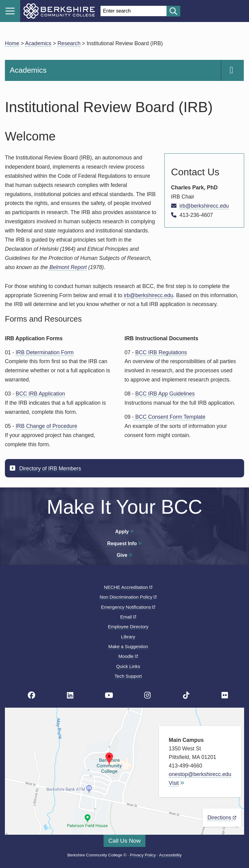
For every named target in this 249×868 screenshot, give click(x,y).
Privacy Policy (143, 855)
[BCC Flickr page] (225, 695)
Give (122, 555)
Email (128, 617)
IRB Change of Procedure (46, 426)
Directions (222, 818)
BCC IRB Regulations (161, 352)
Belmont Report (68, 267)
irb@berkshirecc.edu (204, 206)
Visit (174, 783)
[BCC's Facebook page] (31, 695)
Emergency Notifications (128, 607)
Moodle (128, 656)
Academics (38, 43)
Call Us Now (125, 841)
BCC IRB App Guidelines (165, 394)
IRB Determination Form (45, 352)
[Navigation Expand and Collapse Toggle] (232, 70)
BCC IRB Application (40, 394)
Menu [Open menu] (10, 11)
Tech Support (128, 676)
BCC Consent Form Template (170, 417)
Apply (122, 532)
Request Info (122, 543)
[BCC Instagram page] (147, 695)
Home (12, 43)
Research (69, 43)
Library (128, 637)
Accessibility (170, 855)
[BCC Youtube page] (109, 695)
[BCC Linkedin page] (70, 695)
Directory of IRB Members (49, 469)
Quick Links (128, 666)
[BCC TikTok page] (186, 695)
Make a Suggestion (128, 646)
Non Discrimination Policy (128, 597)
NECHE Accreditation (128, 587)
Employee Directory (128, 627)
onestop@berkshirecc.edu (200, 774)
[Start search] (173, 11)
